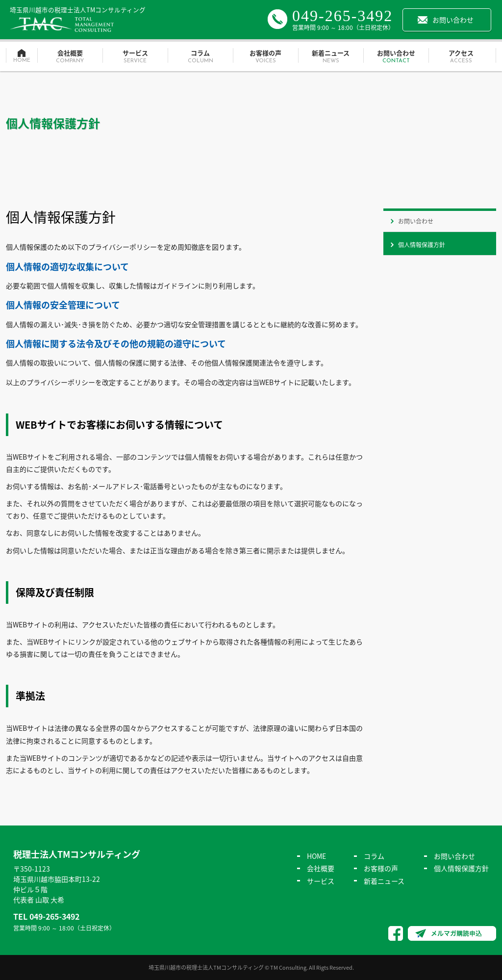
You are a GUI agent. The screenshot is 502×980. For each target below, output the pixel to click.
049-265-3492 (342, 16)
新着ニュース (331, 57)
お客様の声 (265, 57)
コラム (200, 57)
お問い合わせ (453, 20)
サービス (135, 57)
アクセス (461, 57)
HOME (316, 856)
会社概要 (70, 57)
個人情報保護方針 (422, 245)
